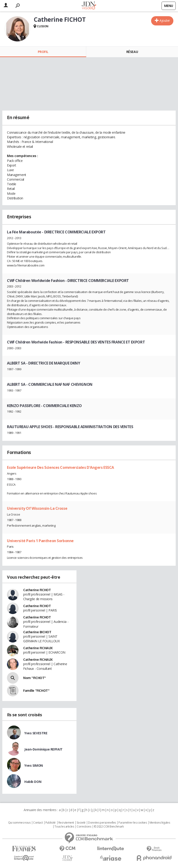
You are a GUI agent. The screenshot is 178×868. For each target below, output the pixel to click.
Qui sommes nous (19, 823)
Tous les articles (64, 827)
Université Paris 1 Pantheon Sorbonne (40, 541)
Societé (81, 823)
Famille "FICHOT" (36, 690)
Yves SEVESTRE (36, 733)
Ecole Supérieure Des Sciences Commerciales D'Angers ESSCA (60, 467)
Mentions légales (160, 823)
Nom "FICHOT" (35, 678)
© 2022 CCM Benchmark (109, 827)
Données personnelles (102, 823)
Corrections (84, 827)
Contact (38, 823)
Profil (43, 52)
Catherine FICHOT (37, 590)
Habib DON (33, 782)
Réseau (132, 52)
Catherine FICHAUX (38, 648)
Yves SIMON (34, 765)
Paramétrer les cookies (133, 823)
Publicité (51, 823)
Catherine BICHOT (37, 632)
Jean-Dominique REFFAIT (43, 749)
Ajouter (165, 20)
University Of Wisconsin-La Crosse (37, 508)
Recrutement (66, 823)
